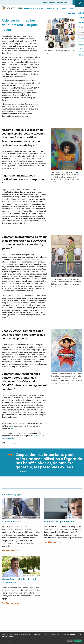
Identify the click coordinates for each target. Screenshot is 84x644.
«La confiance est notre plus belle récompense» (19, 581)
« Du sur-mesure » (11, 521)
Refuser (70, 641)
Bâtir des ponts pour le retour (59, 521)
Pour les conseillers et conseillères (55, 2)
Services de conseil (57, 8)
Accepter (78, 641)
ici (12, 428)
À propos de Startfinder (31, 8)
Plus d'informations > (10, 551)
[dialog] (42, 638)
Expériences (76, 8)
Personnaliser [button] (6, 641)
